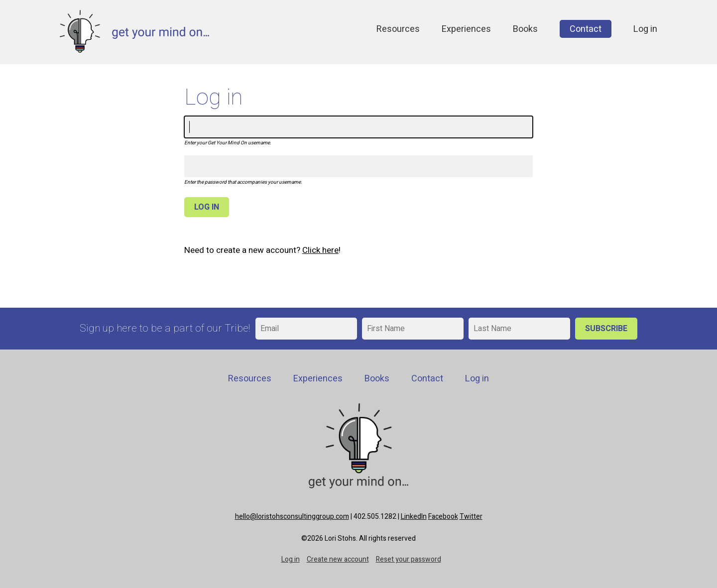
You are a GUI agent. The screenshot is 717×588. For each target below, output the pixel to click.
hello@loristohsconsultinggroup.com (292, 517)
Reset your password (409, 559)
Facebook (443, 517)
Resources (398, 29)
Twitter (471, 517)
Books (525, 29)
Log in (645, 29)
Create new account (338, 559)
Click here (320, 250)
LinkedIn (414, 517)
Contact (586, 29)
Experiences (466, 29)
